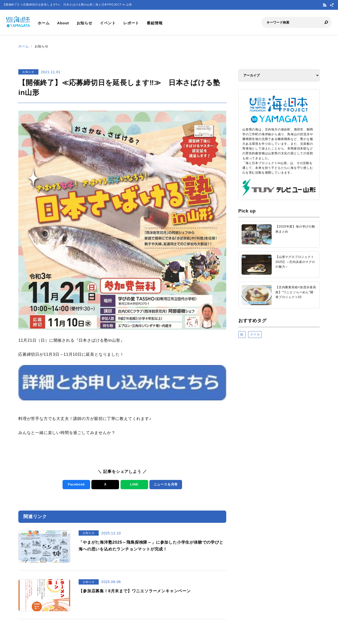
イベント (108, 23)
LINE (134, 484)
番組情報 (155, 23)
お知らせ (84, 23)
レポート (131, 23)
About (63, 23)
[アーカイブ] (279, 75)
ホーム (44, 23)
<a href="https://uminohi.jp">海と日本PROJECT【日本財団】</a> (279, 405)
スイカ (255, 334)
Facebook (76, 484)
